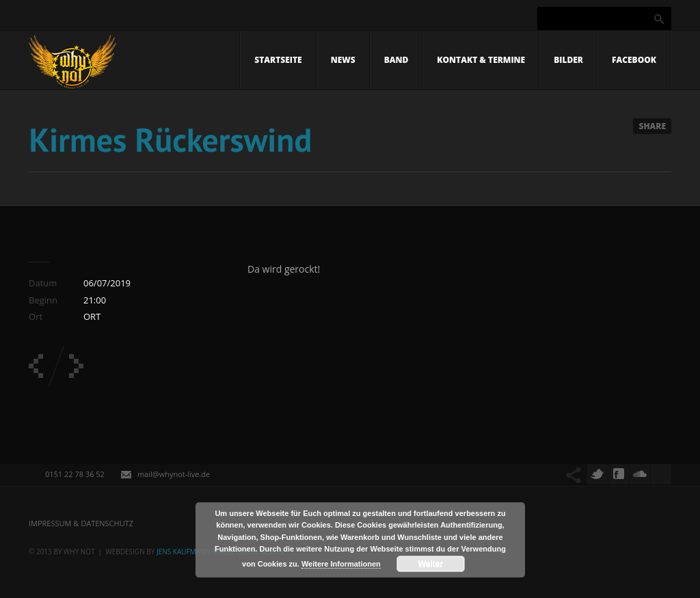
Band (396, 60)
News (343, 60)
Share (652, 126)
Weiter (431, 564)
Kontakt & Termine (481, 60)
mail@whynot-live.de (174, 474)
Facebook (634, 60)
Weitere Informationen (341, 564)
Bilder (568, 60)
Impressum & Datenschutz (81, 523)
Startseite (278, 60)
